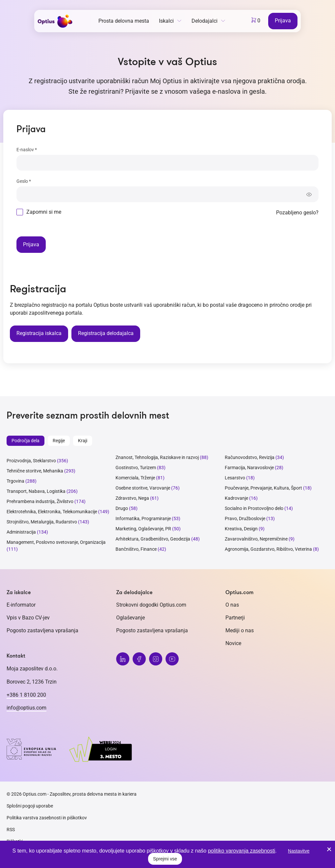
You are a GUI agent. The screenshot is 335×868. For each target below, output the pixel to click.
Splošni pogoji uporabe (30, 806)
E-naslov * (27, 150)
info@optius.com (26, 708)
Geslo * (24, 181)
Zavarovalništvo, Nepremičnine (256, 539)
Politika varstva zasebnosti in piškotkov (47, 818)
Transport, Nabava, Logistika (36, 491)
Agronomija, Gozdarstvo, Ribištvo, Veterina (268, 549)
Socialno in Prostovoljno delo (254, 508)
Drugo (122, 508)
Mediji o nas (240, 630)
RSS (11, 830)
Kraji (83, 441)
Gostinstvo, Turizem (136, 468)
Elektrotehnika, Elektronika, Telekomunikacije (52, 512)
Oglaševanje (130, 618)
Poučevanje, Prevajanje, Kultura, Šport (263, 488)
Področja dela (26, 441)
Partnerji (235, 618)
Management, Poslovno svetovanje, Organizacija (56, 542)
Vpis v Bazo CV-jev (28, 618)
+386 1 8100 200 (26, 695)
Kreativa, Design (241, 529)
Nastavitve (299, 851)
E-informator (21, 605)
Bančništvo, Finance (136, 549)
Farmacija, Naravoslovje (250, 468)
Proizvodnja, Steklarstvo (31, 461)
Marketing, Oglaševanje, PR (143, 529)
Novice (233, 643)
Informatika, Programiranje (143, 518)
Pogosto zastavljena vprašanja (42, 630)
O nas (232, 605)
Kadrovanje (236, 498)
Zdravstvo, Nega (132, 498)
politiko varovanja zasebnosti (242, 851)
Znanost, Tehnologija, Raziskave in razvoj (157, 457)
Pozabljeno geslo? (297, 213)
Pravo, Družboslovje (245, 518)
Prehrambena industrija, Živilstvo (40, 501)
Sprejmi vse (165, 859)
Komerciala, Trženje (135, 478)
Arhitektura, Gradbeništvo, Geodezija (153, 539)
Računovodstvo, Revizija (250, 457)
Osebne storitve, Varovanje (143, 488)
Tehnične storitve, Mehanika (35, 471)
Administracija (21, 532)
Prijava (283, 21)
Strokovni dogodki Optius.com (151, 605)
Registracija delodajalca (106, 333)
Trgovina (15, 481)
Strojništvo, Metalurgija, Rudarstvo (42, 522)
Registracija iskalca (39, 333)
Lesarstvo (235, 478)
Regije (59, 441)
